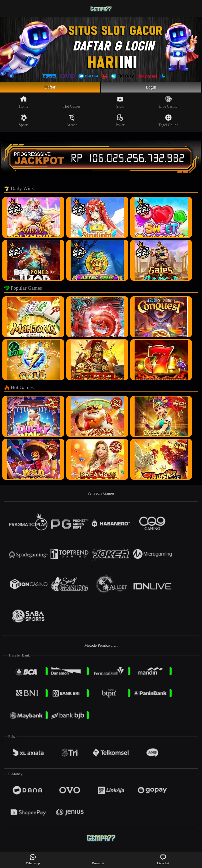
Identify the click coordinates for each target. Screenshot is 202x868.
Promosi (98, 859)
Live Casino (168, 103)
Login (151, 88)
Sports (24, 122)
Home (24, 103)
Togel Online (168, 122)
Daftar (50, 88)
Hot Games (72, 103)
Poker (120, 122)
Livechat (163, 859)
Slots (120, 103)
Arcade (72, 122)
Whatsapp (33, 859)
